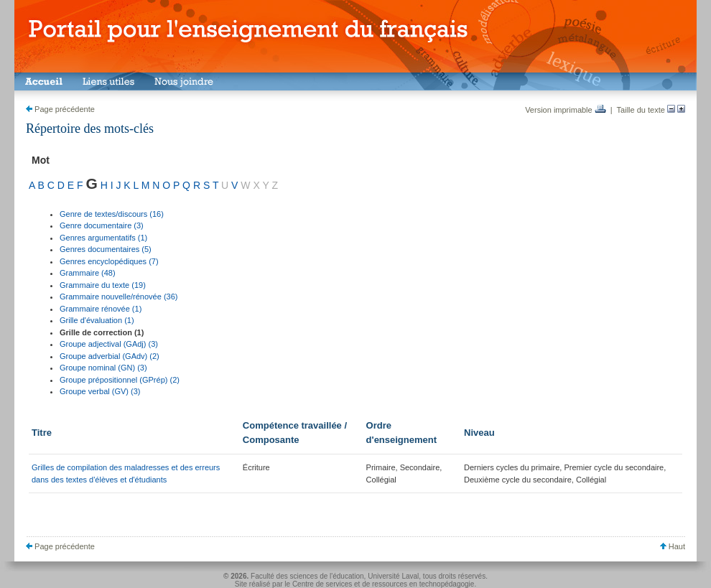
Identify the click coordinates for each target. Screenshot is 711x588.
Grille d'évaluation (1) (97, 320)
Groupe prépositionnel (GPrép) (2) (120, 380)
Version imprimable (566, 110)
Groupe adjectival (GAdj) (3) (109, 344)
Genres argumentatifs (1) (103, 238)
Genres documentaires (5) (106, 249)
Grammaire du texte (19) (103, 285)
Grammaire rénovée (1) (101, 309)
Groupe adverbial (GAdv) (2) (110, 356)
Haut (673, 546)
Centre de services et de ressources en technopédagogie (384, 584)
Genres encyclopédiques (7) (109, 261)
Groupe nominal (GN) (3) (103, 368)
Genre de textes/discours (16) (112, 214)
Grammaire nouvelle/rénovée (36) (118, 297)
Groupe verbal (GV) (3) (100, 391)
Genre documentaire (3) (102, 225)
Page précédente (60, 109)
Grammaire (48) (88, 273)
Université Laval (393, 576)
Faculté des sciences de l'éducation (307, 576)
